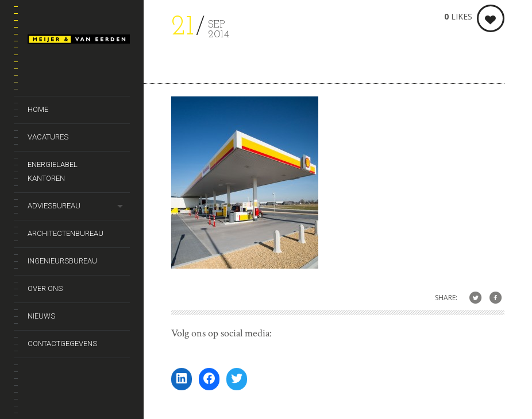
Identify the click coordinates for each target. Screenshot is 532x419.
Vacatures (48, 137)
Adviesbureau (54, 206)
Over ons (45, 288)
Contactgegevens (62, 344)
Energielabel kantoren (53, 171)
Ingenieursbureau (62, 261)
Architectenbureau (65, 233)
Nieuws (41, 316)
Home (38, 109)
